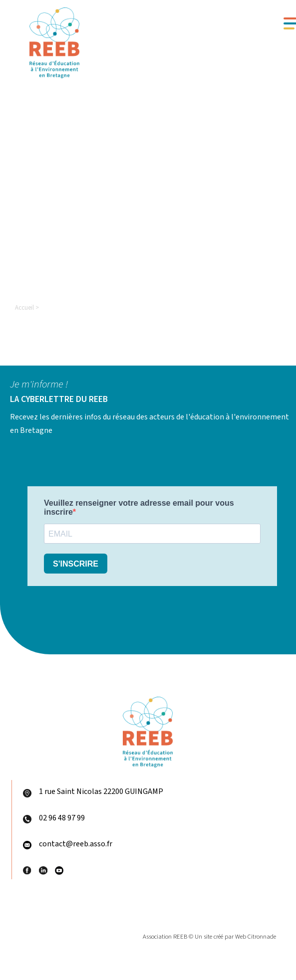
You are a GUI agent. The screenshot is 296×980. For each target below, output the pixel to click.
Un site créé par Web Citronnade (235, 937)
